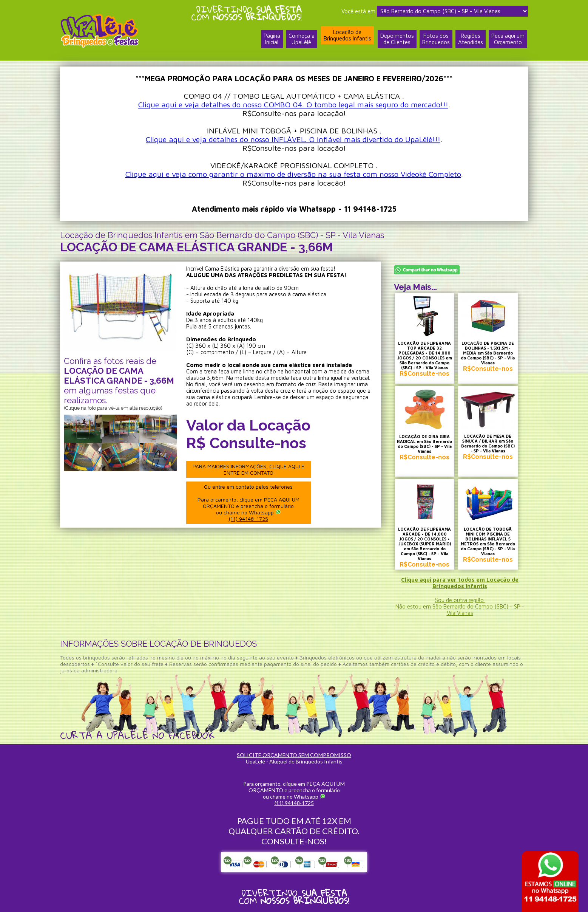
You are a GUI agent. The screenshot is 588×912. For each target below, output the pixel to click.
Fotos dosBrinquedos (436, 39)
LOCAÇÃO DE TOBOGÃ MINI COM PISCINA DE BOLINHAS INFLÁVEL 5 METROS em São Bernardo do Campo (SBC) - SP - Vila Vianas (488, 541)
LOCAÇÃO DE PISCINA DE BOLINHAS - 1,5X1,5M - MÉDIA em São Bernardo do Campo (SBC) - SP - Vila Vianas (488, 353)
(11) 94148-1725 (248, 519)
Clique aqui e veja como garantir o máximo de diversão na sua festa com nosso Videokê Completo (293, 174)
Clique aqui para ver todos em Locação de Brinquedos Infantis (460, 583)
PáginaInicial (272, 39)
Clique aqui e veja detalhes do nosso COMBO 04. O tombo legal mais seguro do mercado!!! (293, 105)
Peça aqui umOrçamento (508, 39)
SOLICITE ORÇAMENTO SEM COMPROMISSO (294, 755)
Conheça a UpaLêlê (302, 39)
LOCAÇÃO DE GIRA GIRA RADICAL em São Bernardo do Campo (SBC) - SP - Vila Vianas (424, 444)
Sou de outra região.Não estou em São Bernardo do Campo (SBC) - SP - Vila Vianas (460, 606)
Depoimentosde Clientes (397, 39)
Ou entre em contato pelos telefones (248, 503)
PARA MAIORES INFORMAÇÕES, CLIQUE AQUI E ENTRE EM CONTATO (248, 469)
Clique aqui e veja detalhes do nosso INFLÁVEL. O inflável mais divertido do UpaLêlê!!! (293, 139)
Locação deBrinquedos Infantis (347, 35)
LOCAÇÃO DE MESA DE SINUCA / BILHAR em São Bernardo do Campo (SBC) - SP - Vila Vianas (488, 443)
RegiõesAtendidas (471, 39)
